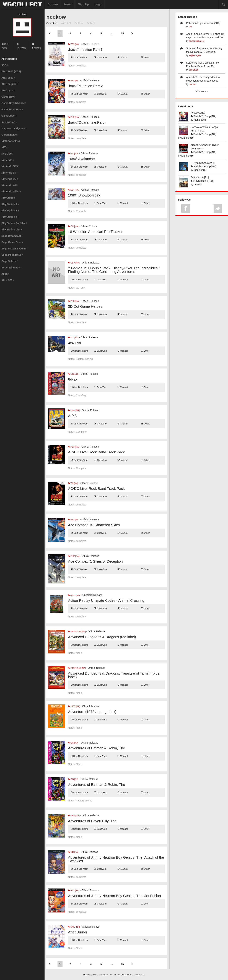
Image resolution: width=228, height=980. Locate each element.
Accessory (74, 595)
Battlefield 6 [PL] (200, 177)
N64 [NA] (74, 190)
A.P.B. (73, 416)
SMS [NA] (74, 927)
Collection (52, 23)
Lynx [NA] (74, 410)
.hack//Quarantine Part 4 (87, 122)
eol (190, 27)
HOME (87, 975)
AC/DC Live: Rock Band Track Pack (96, 452)
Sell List (79, 23)
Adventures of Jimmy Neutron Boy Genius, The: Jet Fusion (114, 896)
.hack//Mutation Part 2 (85, 86)
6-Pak (73, 379)
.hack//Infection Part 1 (85, 50)
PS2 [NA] (74, 44)
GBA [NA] (74, 263)
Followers (22, 46)
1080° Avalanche (81, 159)
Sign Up (84, 4)
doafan (192, 84)
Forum (68, 4)
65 (122, 33)
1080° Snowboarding (85, 195)
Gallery (91, 23)
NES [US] (74, 816)
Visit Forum (202, 91)
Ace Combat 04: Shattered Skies (94, 525)
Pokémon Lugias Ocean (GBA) (203, 23)
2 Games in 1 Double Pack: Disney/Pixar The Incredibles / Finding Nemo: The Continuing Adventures (114, 270)
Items (7, 46)
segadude (194, 70)
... (112, 33)
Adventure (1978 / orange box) (92, 712)
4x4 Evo (74, 343)
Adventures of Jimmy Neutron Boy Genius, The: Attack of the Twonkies (116, 859)
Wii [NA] (73, 483)
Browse (53, 4)
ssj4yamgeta (195, 55)
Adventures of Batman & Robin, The (97, 748)
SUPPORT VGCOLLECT (122, 975)
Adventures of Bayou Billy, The (92, 821)
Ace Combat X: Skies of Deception (95, 561)
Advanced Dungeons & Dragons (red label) (102, 637)
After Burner (78, 932)
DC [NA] (73, 338)
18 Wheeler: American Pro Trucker (95, 232)
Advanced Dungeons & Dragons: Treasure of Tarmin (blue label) (114, 675)
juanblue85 (200, 120)
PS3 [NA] (74, 301)
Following (37, 46)
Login (99, 4)
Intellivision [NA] (77, 632)
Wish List (66, 23)
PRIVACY (140, 975)
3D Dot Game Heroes (85, 306)
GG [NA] (73, 743)
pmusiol (198, 184)
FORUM (104, 975)
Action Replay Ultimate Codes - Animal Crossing (106, 601)
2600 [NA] (74, 706)
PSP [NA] (74, 556)
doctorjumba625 (197, 41)
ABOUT (95, 975)
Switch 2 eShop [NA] (203, 116)
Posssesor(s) (198, 113)
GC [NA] (73, 154)
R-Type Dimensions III (203, 163)
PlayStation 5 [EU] (202, 181)
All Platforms (9, 59)
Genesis (73, 374)
